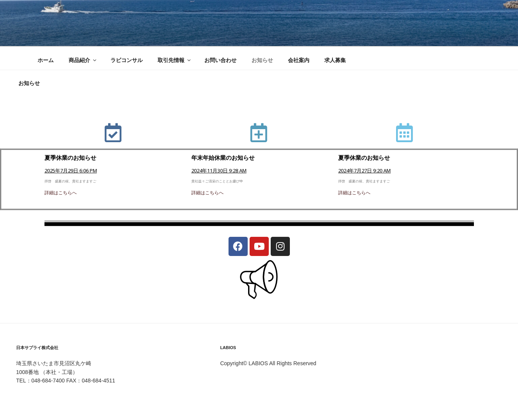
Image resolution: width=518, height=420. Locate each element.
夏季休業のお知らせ (70, 157)
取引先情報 (175, 60)
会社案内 (299, 60)
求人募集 (335, 60)
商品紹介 (83, 60)
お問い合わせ (220, 60)
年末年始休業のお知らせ (223, 157)
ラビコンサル (127, 60)
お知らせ (262, 60)
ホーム (46, 60)
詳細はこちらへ (61, 193)
